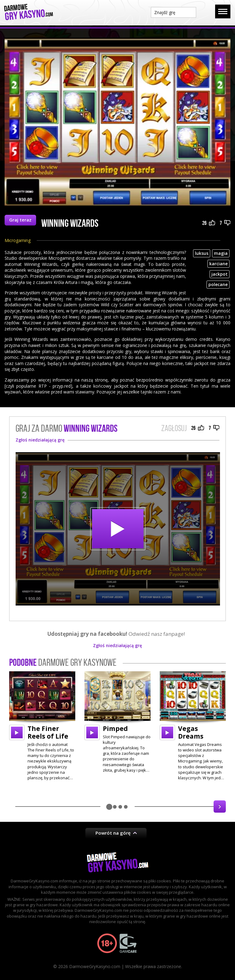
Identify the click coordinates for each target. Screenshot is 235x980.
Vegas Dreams (191, 732)
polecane (218, 284)
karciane (218, 264)
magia (221, 253)
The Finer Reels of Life (48, 732)
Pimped (115, 728)
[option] (42, 726)
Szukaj (206, 12)
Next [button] (220, 807)
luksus (202, 253)
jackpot (220, 274)
